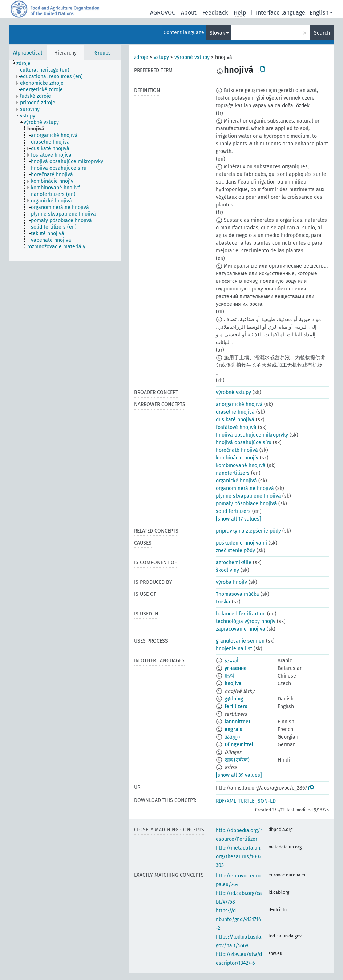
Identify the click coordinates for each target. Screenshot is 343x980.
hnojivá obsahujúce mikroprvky (252, 435)
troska (223, 602)
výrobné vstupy (192, 57)
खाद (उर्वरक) (237, 760)
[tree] (65, 161)
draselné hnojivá (235, 412)
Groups (103, 53)
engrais (233, 729)
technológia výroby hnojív (246, 621)
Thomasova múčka (237, 594)
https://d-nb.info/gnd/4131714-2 (238, 919)
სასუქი (232, 737)
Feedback (215, 13)
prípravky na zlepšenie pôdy (248, 531)
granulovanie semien (240, 641)
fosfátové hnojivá (236, 427)
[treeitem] (27, 64)
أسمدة (231, 661)
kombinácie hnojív (237, 458)
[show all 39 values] (239, 775)
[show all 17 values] (239, 519)
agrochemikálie (234, 563)
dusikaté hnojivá (235, 420)
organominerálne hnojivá (245, 488)
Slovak (217, 33)
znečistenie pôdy (235, 551)
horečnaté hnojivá (237, 450)
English (319, 13)
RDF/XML (226, 801)
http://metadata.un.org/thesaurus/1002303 (239, 857)
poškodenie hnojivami (241, 543)
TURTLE (246, 801)
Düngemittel (239, 745)
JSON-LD (266, 801)
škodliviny (227, 570)
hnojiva (233, 684)
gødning (234, 699)
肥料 (230, 676)
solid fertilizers (233, 511)
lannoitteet (237, 722)
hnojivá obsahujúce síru (244, 443)
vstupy (161, 57)
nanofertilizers (233, 473)
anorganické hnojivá (239, 404)
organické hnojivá (236, 481)
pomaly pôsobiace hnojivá (246, 504)
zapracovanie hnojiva (241, 629)
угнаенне (236, 668)
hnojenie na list (234, 649)
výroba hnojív (231, 582)
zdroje (141, 57)
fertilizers (236, 706)
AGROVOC (163, 13)
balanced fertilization (241, 614)
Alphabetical (28, 53)
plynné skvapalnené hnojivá (248, 496)
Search (322, 33)
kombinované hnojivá (241, 465)
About (189, 13)
